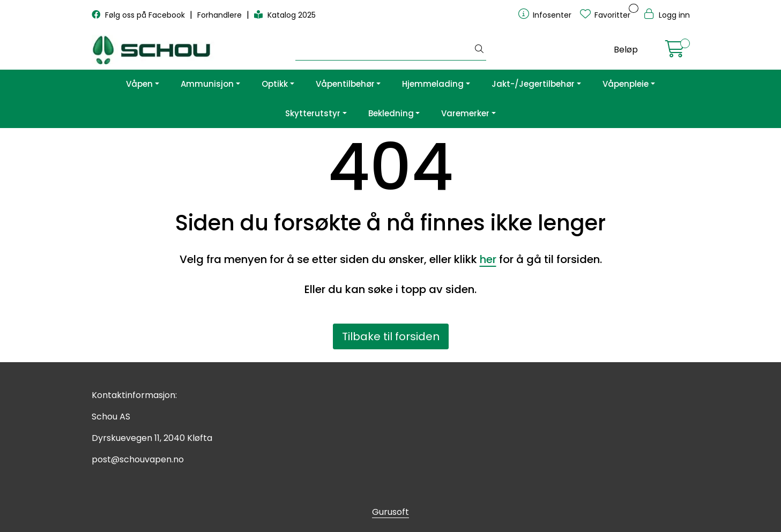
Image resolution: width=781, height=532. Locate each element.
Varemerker (465, 113)
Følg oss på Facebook (139, 15)
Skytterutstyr (313, 113)
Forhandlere (221, 15)
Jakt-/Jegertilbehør (533, 84)
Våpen (139, 84)
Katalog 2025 (285, 15)
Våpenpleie (626, 84)
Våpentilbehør (345, 84)
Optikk (275, 84)
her (488, 259)
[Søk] (384, 50)
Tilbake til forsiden (391, 336)
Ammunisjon (207, 84)
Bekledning (391, 113)
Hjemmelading (433, 84)
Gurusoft (390, 512)
